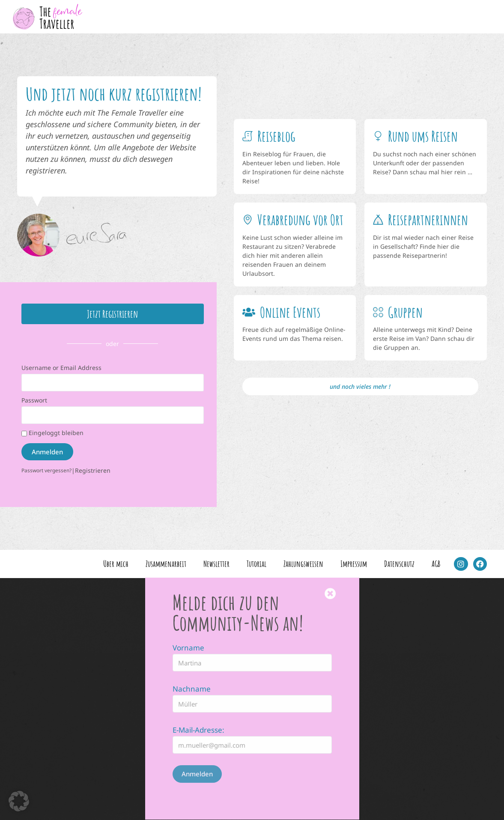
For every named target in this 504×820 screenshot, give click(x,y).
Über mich (116, 564)
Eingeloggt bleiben (52, 433)
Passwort (34, 400)
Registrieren (93, 470)
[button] (19, 801)
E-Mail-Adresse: (198, 697)
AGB (436, 564)
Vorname (188, 615)
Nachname (192, 656)
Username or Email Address (61, 368)
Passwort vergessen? (46, 470)
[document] (252, 699)
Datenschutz (399, 564)
